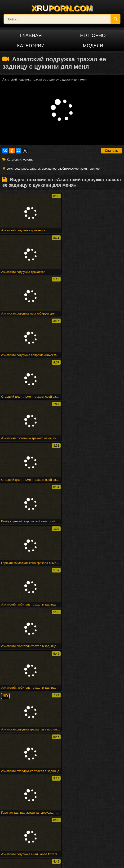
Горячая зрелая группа (83, 790)
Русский (21, 836)
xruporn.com (18, 861)
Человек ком (103, 760)
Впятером (21, 739)
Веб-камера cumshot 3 (71, 783)
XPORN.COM (62, 8)
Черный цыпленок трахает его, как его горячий (52, 793)
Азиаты (28, 160)
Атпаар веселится (23, 790)
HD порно (93, 35)
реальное (21, 169)
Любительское (21, 714)
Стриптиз (21, 753)
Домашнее (21, 721)
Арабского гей (103, 746)
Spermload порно (21, 760)
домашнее (49, 169)
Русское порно (21, 828)
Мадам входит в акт (51, 790)
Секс (62, 707)
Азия (103, 714)
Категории (31, 46)
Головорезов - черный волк (69, 797)
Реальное (21, 707)
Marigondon (103, 739)
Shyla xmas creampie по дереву (37, 808)
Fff (100, 779)
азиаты (35, 169)
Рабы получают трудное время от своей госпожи (63, 779)
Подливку (62, 753)
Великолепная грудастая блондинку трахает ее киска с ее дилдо (56, 799)
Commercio (62, 746)
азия (83, 169)
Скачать (111, 151)
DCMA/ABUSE (39, 861)
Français (103, 828)
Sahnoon (62, 739)
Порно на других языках (31, 820)
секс (10, 169)
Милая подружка (15, 779)
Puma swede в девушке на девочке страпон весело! (48, 804)
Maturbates (62, 760)
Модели (93, 46)
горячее (94, 169)
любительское (68, 169)
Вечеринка (21, 746)
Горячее (62, 714)
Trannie (103, 753)
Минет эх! (42, 797)
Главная (31, 35)
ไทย (62, 836)
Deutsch (62, 828)
